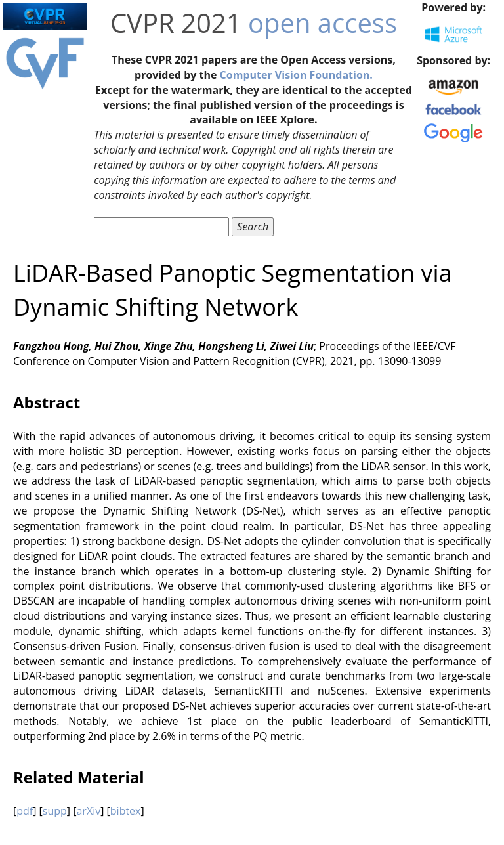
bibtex (126, 811)
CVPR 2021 (176, 23)
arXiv (88, 811)
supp (55, 811)
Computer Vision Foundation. (296, 75)
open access (323, 23)
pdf (25, 811)
